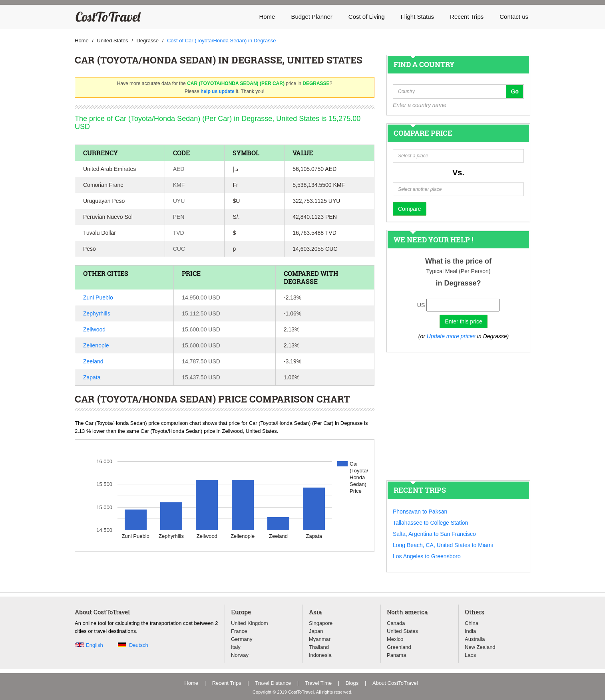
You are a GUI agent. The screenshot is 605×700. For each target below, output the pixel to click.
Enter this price (463, 321)
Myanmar (320, 639)
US (421, 305)
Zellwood (94, 329)
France (239, 631)
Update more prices (451, 336)
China (472, 623)
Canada (396, 623)
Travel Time (318, 683)
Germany (242, 639)
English (95, 645)
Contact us (514, 17)
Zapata (92, 377)
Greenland (399, 647)
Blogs (352, 683)
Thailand (319, 647)
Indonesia (320, 655)
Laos (470, 655)
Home (267, 17)
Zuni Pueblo (98, 297)
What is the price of (458, 261)
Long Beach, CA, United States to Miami (443, 545)
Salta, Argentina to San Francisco (434, 534)
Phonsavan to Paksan (420, 512)
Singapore (321, 623)
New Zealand (480, 647)
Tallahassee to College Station (430, 523)
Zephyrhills (97, 313)
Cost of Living (367, 17)
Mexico (395, 639)
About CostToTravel (395, 683)
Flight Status (417, 17)
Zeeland (93, 361)
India (470, 631)
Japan (316, 631)
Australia (475, 639)
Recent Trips (467, 17)
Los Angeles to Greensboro (427, 556)
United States (402, 631)
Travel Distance (273, 683)
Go (514, 91)
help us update (218, 91)
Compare (410, 209)
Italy (236, 647)
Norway (240, 655)
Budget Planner (311, 17)
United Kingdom (250, 623)
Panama (396, 655)
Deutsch (139, 645)
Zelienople (96, 345)
